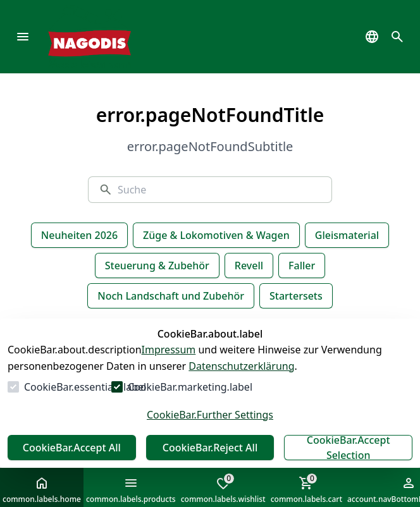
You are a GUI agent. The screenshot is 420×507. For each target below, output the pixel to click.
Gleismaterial (347, 235)
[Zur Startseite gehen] (108, 37)
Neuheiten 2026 (79, 235)
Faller (302, 266)
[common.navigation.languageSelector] (372, 37)
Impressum (169, 350)
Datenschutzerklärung (241, 366)
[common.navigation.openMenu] (23, 37)
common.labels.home (42, 490)
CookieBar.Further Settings (210, 415)
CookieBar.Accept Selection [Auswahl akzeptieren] (349, 448)
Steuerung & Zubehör (157, 266)
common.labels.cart (306, 489)
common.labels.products (131, 490)
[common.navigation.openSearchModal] (397, 37)
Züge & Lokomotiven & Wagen (216, 235)
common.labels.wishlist (223, 489)
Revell (249, 266)
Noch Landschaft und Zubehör (171, 296)
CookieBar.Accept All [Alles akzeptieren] (72, 448)
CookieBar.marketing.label (190, 387)
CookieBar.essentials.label (85, 387)
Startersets (296, 296)
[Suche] (219, 190)
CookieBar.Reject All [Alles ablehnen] (210, 448)
